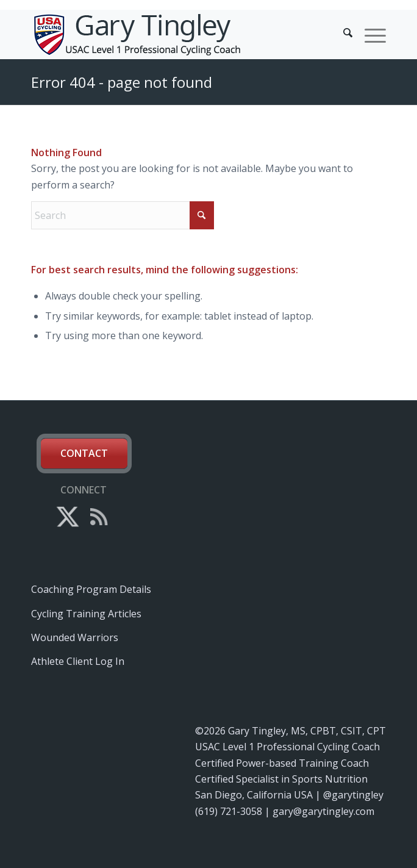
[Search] (342, 34)
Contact (84, 453)
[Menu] (369, 34)
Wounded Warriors (75, 637)
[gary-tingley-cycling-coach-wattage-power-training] (173, 34)
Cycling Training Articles (86, 614)
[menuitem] (342, 34)
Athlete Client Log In (78, 661)
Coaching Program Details (91, 589)
